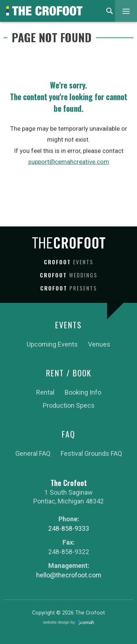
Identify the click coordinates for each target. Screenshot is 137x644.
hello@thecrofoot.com (69, 575)
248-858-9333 (69, 528)
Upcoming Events (52, 344)
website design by (69, 623)
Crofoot (69, 262)
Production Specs (69, 405)
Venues (99, 344)
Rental (45, 392)
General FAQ (33, 453)
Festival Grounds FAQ (91, 453)
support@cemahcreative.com (69, 162)
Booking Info (83, 392)
